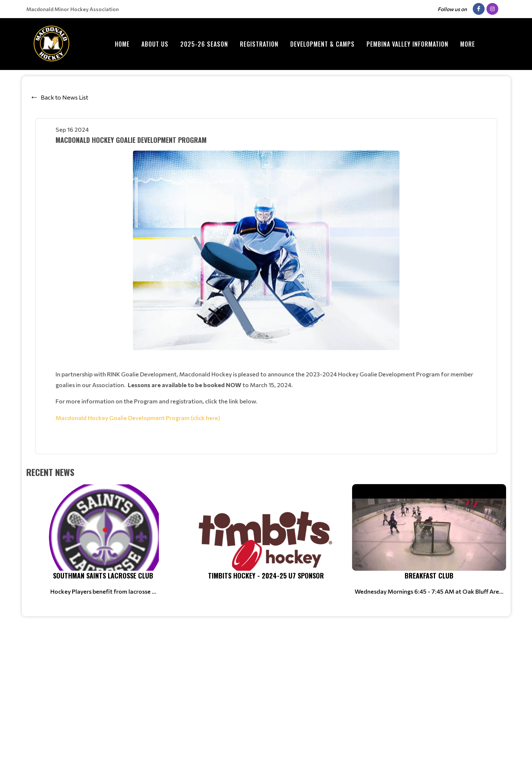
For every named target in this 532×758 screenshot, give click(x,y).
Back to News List (64, 97)
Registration (259, 44)
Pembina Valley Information (407, 44)
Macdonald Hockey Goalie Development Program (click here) (138, 418)
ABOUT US (155, 44)
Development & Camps (322, 44)
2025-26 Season (204, 44)
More (468, 44)
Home (122, 44)
